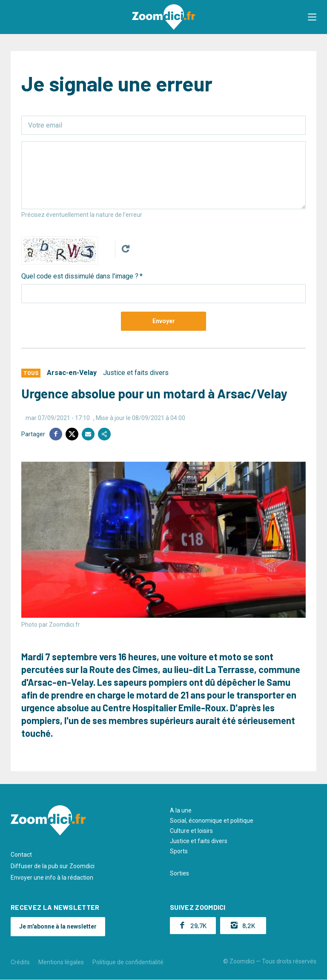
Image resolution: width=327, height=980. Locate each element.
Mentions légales (61, 962)
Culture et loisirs (191, 831)
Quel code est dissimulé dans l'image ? (80, 276)
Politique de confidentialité (128, 962)
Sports (179, 851)
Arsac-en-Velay (72, 373)
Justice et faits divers (136, 373)
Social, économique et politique (212, 821)
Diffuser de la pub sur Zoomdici (53, 866)
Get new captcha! (126, 249)
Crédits (20, 962)
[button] (312, 17)
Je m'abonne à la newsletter (58, 926)
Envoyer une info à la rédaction (52, 878)
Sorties (179, 873)
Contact (21, 855)
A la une (181, 810)
